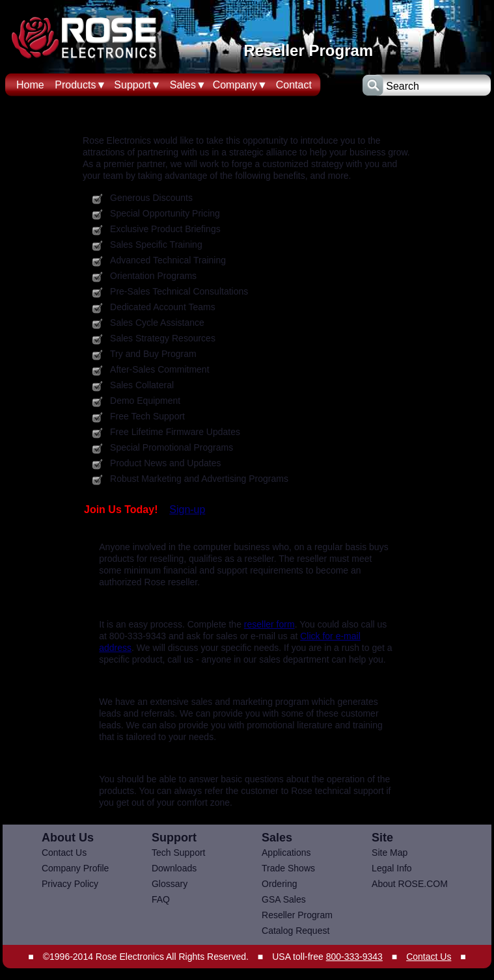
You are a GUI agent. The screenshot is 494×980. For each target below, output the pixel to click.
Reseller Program (297, 915)
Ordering (279, 884)
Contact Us (64, 853)
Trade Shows (288, 868)
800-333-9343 (354, 957)
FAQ (161, 899)
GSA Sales (284, 899)
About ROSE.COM (410, 884)
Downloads (174, 868)
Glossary (170, 884)
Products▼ (80, 85)
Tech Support (179, 853)
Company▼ (240, 85)
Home (30, 85)
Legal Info (392, 868)
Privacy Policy (70, 884)
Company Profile (75, 868)
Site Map (390, 853)
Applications (286, 853)
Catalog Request (295, 931)
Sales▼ (188, 85)
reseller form (269, 624)
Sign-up (187, 510)
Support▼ (137, 85)
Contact (294, 85)
